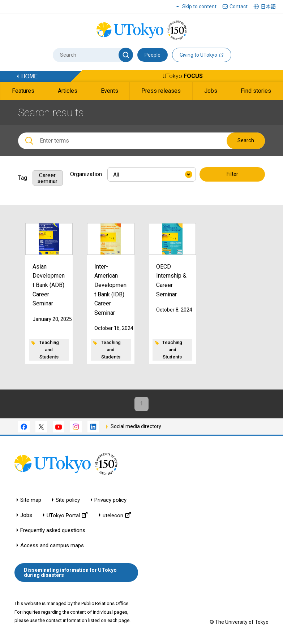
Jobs (26, 517)
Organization (86, 174)
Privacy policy (110, 502)
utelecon (117, 517)
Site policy (68, 502)
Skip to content (199, 6)
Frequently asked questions (53, 532)
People (153, 55)
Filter (232, 175)
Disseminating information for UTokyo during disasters (70, 575)
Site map (31, 502)
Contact (239, 6)
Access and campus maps (52, 547)
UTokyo (183, 76)
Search (246, 140)
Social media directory (136, 428)
